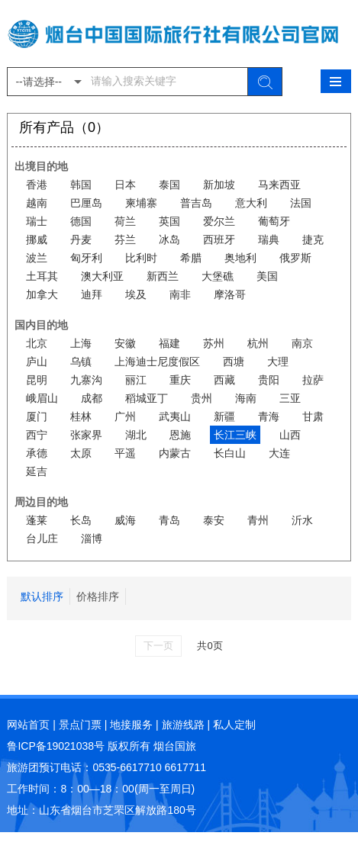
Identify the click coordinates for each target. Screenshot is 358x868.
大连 (279, 453)
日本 (125, 185)
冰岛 (169, 240)
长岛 (81, 520)
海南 (246, 398)
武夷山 (175, 416)
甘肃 (313, 416)
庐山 (37, 362)
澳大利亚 (102, 276)
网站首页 (28, 725)
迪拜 (92, 294)
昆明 (37, 380)
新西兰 (163, 276)
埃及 (136, 294)
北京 (37, 343)
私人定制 (234, 725)
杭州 (258, 343)
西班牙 (219, 240)
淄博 (92, 538)
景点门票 (80, 725)
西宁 (37, 435)
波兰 (37, 258)
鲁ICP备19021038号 (56, 746)
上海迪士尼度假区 (157, 362)
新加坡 (219, 185)
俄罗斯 (295, 258)
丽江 (136, 380)
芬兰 (125, 240)
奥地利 (240, 258)
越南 (37, 203)
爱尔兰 (219, 221)
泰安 (214, 520)
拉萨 (313, 380)
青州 (258, 520)
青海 (269, 416)
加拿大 (42, 294)
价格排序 (98, 596)
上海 (81, 343)
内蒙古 (175, 453)
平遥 (125, 453)
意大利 (251, 203)
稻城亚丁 (147, 398)
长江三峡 (235, 435)
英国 (169, 221)
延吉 (37, 471)
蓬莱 (37, 520)
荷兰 (125, 221)
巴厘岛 (86, 203)
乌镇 (81, 362)
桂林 (81, 416)
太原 (81, 453)
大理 (278, 362)
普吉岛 (196, 203)
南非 (180, 294)
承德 (37, 453)
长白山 (230, 453)
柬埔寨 (141, 203)
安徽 (125, 343)
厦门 (37, 416)
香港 (37, 185)
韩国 (81, 185)
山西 (290, 435)
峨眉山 (42, 398)
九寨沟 (86, 380)
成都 (92, 398)
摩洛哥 (230, 294)
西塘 (234, 362)
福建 (169, 343)
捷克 (313, 240)
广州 (125, 416)
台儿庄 (42, 538)
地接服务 (131, 725)
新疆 (224, 416)
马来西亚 (279, 185)
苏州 (214, 343)
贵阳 (269, 380)
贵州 (202, 398)
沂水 (302, 520)
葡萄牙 (274, 221)
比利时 (141, 258)
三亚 (290, 398)
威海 (125, 520)
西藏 (224, 380)
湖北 (136, 435)
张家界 (86, 435)
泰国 (169, 185)
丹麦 (81, 240)
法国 (301, 203)
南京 (302, 343)
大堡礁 (218, 276)
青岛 (169, 520)
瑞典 (269, 240)
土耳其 (42, 276)
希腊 (191, 258)
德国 (81, 221)
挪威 (37, 240)
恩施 (180, 435)
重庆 (180, 380)
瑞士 (37, 221)
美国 (267, 276)
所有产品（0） (64, 128)
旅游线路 (183, 725)
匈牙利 (86, 258)
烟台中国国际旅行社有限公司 (179, 34)
